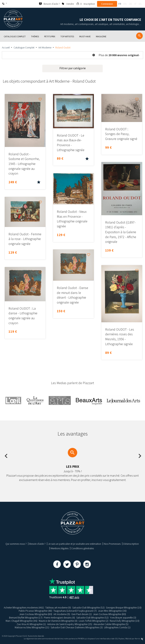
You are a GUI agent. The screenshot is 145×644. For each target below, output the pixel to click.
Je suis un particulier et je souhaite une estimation (75, 544)
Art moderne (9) (62, 614)
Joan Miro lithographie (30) (112, 611)
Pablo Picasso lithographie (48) (35, 611)
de (130, 4)
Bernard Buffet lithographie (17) (26, 618)
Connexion (107, 4)
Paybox (121, 639)
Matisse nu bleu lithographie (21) (32, 627)
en (125, 4)
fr (120, 4)
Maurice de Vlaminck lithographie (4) (58, 621)
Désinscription (131, 544)
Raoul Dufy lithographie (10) (125, 621)
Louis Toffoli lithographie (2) (94, 621)
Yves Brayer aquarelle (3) (123, 618)
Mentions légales (60, 548)
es (140, 4)
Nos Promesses (112, 544)
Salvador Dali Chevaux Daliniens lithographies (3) (77, 627)
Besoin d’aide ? (37, 544)
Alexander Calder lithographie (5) (111, 624)
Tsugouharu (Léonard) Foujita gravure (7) (75, 611)
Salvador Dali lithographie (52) (88, 607)
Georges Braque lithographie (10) (124, 607)
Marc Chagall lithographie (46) (21, 621)
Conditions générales (83, 548)
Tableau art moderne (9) (58, 607)
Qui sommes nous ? (16, 544)
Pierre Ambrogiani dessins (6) (59, 618)
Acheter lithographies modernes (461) (24, 607)
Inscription (89, 4)
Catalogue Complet (24, 47)
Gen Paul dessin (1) (82, 614)
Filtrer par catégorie (73, 68)
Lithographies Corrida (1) (117, 627)
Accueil (6, 47)
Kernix (139, 639)
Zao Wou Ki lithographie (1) (31, 624)
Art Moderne (45, 47)
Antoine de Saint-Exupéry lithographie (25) (70, 624)
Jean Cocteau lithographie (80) (36, 614)
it (135, 4)
